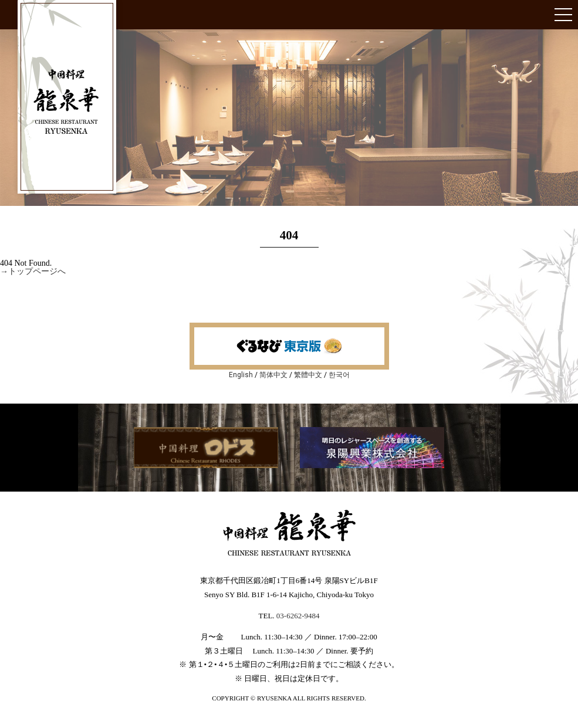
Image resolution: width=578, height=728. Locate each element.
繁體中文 (308, 375)
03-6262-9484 (298, 616)
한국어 (339, 375)
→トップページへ (33, 271)
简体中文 (273, 375)
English (241, 375)
